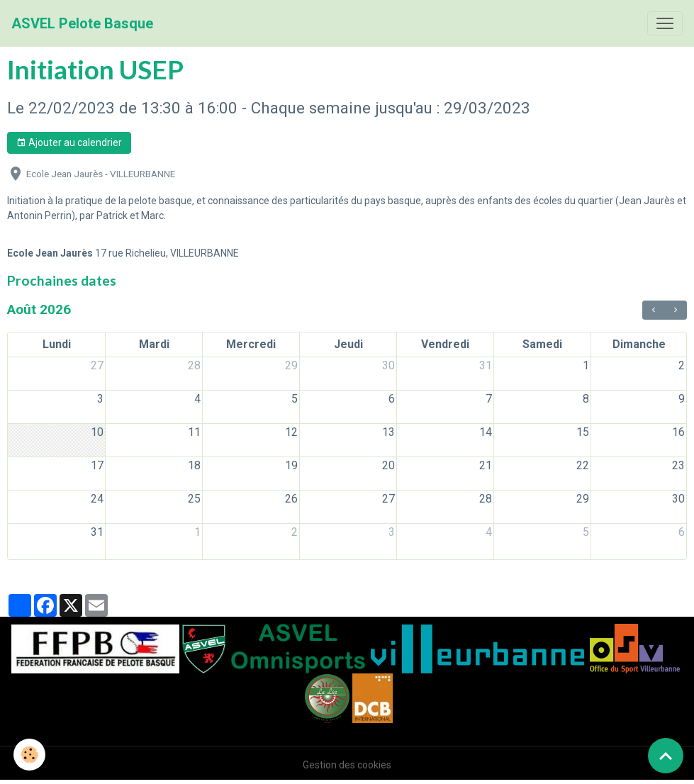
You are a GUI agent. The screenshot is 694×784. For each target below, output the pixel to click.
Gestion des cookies (347, 765)
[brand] (82, 23)
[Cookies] (30, 755)
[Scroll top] (666, 756)
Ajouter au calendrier (69, 143)
